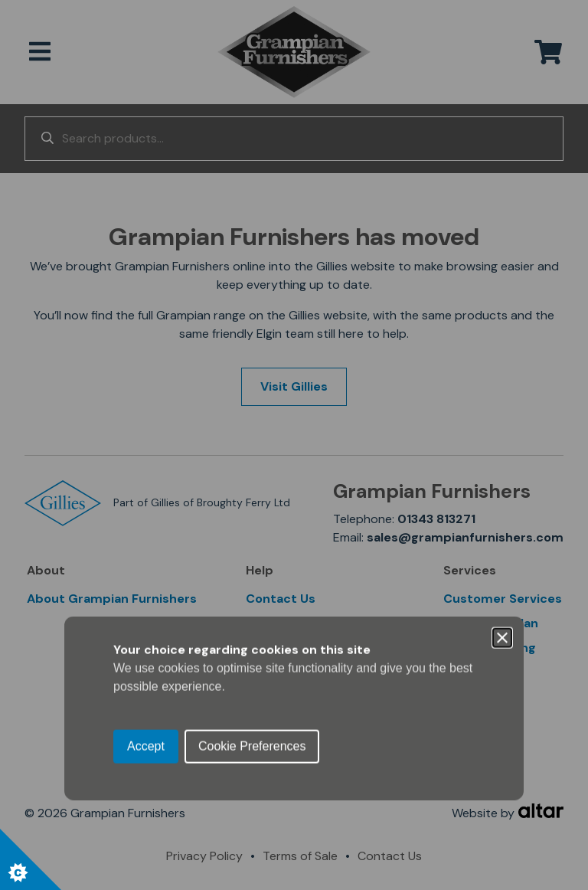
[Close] (502, 375)
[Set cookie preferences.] (31, 859)
